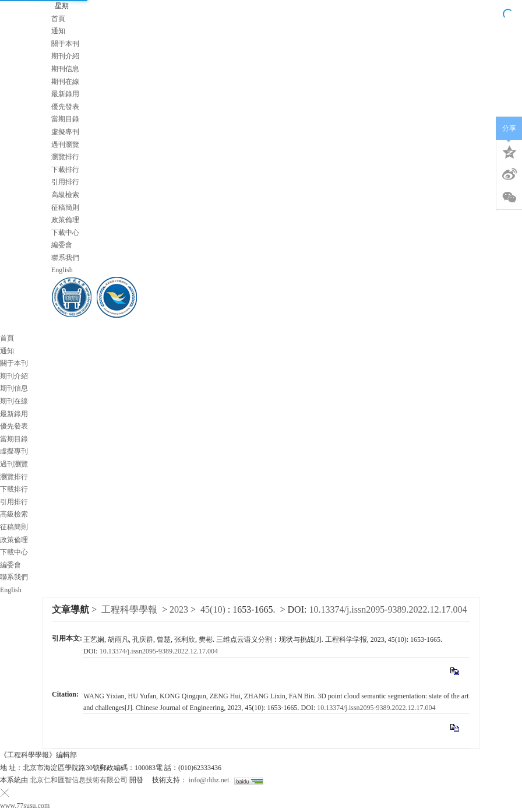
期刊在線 (65, 82)
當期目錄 (65, 119)
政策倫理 (65, 220)
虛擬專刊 (65, 132)
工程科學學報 (129, 609)
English (62, 270)
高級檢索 (65, 195)
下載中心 (65, 233)
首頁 (58, 19)
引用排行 (65, 182)
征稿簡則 (65, 208)
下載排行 (65, 170)
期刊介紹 (65, 56)
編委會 (62, 245)
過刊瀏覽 (65, 145)
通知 (58, 31)
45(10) (214, 609)
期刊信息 (65, 69)
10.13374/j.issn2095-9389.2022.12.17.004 (388, 609)
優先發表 (65, 107)
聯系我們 (65, 258)
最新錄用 (65, 94)
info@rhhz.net (209, 780)
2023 (179, 609)
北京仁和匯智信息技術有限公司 (79, 780)
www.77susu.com (25, 806)
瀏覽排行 (65, 157)
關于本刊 (65, 44)
